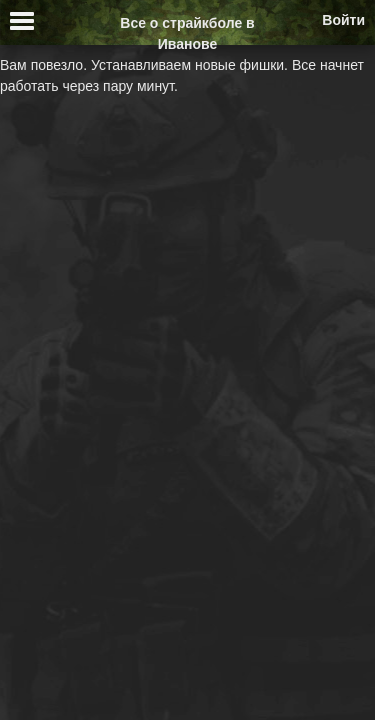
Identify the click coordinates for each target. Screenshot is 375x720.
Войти (343, 20)
